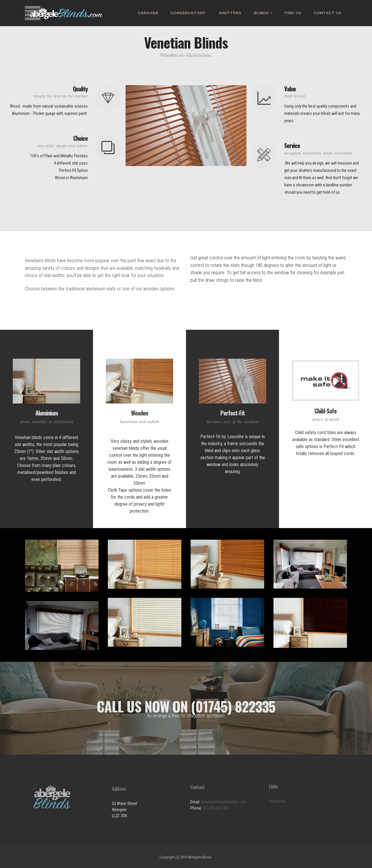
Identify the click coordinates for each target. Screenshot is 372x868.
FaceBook (277, 814)
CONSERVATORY (188, 13)
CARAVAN (148, 13)
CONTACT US (327, 13)
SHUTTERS (230, 13)
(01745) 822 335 (216, 825)
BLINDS (261, 13)
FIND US (293, 13)
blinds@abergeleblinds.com (224, 819)
